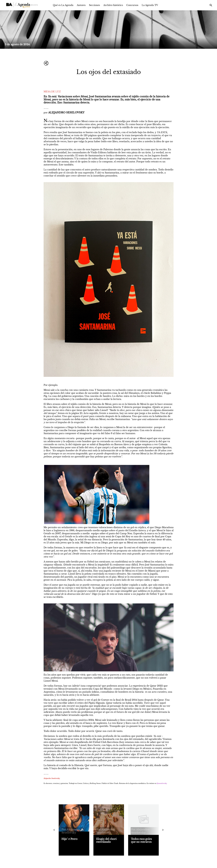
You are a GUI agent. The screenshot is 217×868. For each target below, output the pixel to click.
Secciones (94, 5)
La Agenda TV (150, 5)
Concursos (132, 5)
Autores (81, 5)
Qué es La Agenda (63, 5)
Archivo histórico (113, 5)
